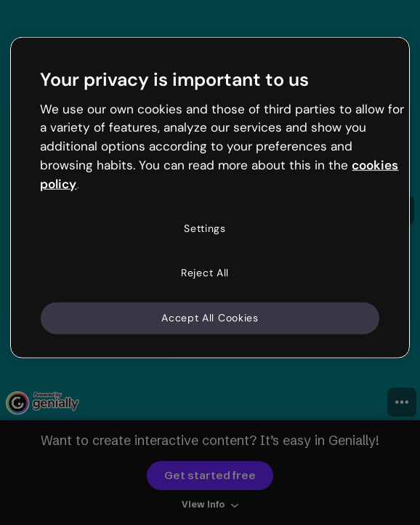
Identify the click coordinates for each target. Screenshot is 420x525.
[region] (210, 197)
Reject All (205, 273)
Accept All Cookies (210, 318)
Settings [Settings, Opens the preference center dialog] (205, 228)
